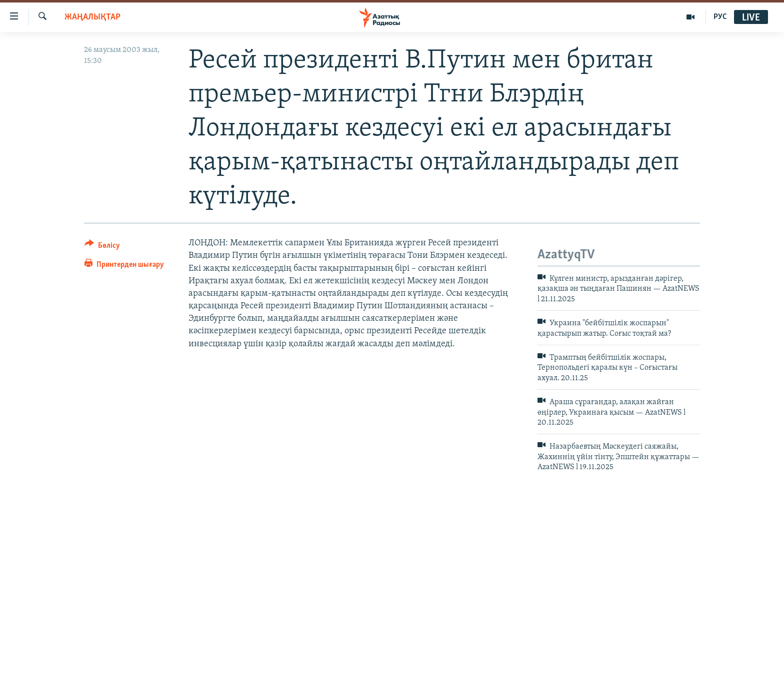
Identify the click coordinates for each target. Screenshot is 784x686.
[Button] (102, 247)
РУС (720, 17)
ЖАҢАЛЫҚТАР (92, 17)
